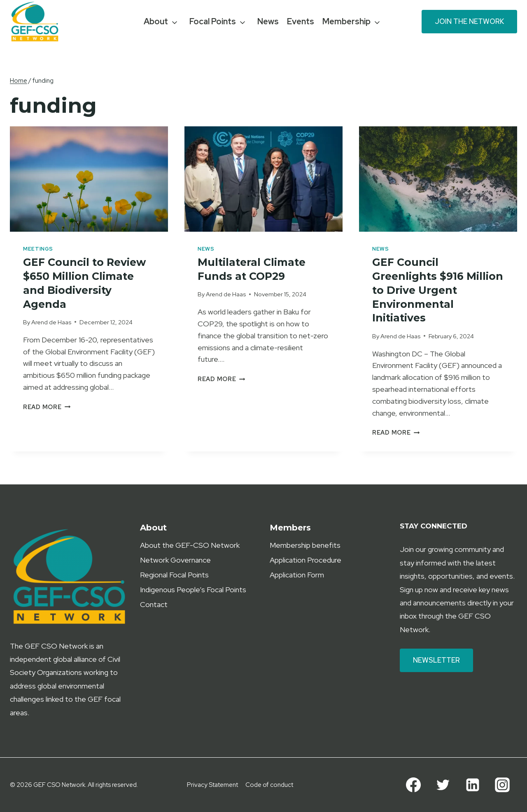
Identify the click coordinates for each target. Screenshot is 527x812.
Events (301, 21)
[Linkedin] (473, 785)
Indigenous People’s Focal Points (193, 590)
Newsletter (436, 660)
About (156, 21)
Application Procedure (305, 560)
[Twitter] (443, 785)
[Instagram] (502, 785)
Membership (346, 21)
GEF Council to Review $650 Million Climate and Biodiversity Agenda (86, 283)
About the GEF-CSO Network (190, 545)
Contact (154, 604)
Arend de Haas (51, 322)
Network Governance (175, 560)
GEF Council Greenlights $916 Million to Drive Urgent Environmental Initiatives (436, 290)
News (268, 21)
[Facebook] (413, 785)
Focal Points (213, 21)
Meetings (38, 249)
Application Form (297, 575)
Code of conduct (269, 785)
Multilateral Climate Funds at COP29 (253, 269)
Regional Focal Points (174, 575)
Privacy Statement (212, 785)
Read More (47, 407)
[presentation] (89, 179)
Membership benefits (305, 545)
